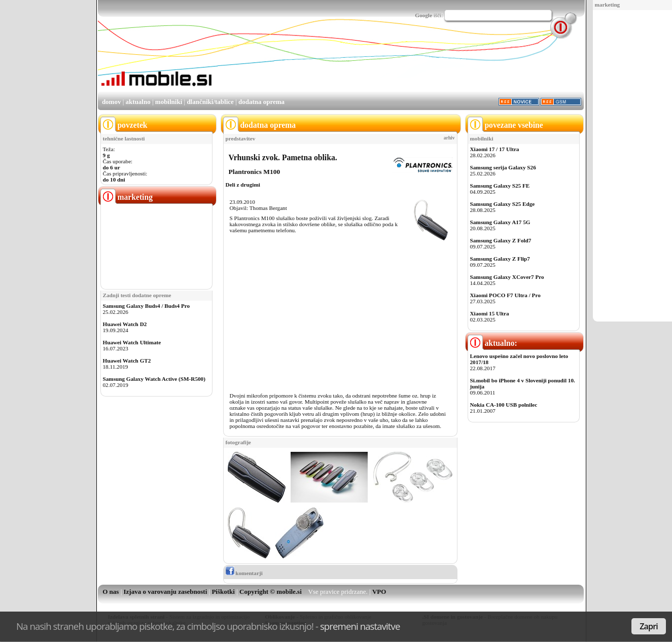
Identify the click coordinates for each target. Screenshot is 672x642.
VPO (379, 592)
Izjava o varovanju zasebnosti (166, 592)
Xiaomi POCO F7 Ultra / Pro (505, 295)
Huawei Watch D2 (125, 324)
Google (423, 15)
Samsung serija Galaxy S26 (503, 167)
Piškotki (223, 592)
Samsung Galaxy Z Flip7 (500, 259)
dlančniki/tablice (210, 102)
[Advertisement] (629, 166)
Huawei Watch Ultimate (132, 342)
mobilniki (169, 102)
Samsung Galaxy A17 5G (500, 222)
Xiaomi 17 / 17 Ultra (495, 149)
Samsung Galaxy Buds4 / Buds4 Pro (147, 306)
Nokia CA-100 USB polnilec (504, 405)
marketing (608, 5)
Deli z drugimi (243, 185)
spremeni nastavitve (360, 626)
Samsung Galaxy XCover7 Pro (507, 277)
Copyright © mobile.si (271, 592)
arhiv (449, 138)
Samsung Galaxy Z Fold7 (501, 240)
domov (112, 102)
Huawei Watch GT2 (127, 361)
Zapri (649, 626)
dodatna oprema (261, 102)
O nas (111, 592)
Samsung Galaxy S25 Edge (503, 204)
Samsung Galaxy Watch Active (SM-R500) (154, 379)
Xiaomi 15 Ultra (490, 313)
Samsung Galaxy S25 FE (500, 186)
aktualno (138, 102)
